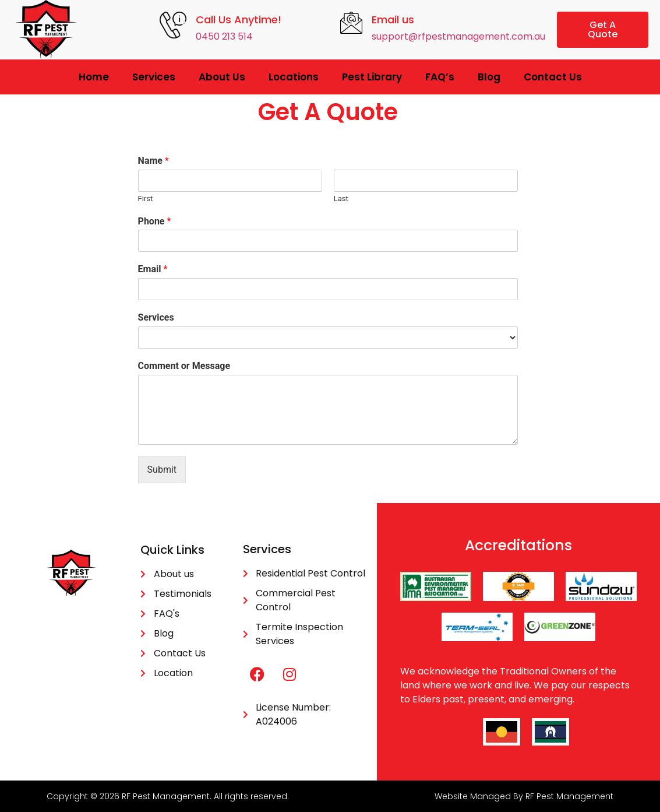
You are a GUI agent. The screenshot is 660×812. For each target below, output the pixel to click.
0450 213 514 (224, 36)
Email (153, 269)
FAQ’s (440, 77)
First (146, 198)
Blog (489, 77)
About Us (222, 77)
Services (154, 77)
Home (94, 77)
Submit (162, 470)
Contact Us (553, 77)
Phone (155, 221)
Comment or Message (184, 366)
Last (341, 198)
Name (153, 161)
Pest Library (372, 77)
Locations (294, 77)
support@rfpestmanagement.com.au (458, 36)
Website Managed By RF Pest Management (524, 796)
